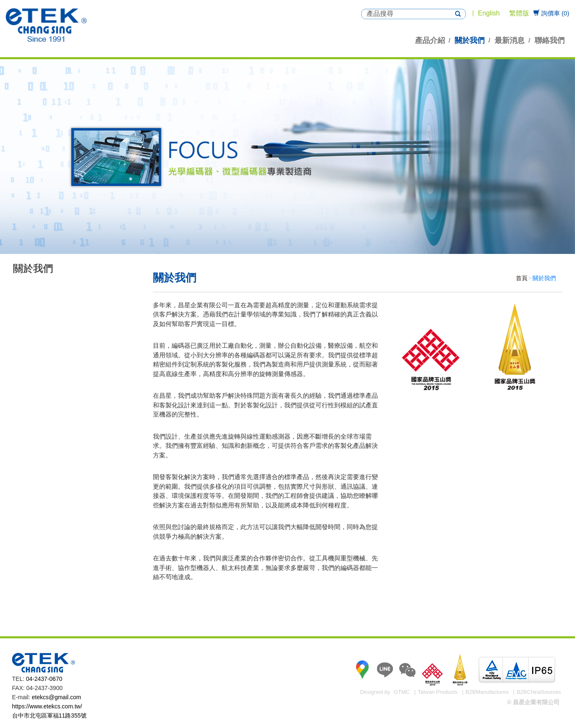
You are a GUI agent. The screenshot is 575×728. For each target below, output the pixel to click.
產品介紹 (430, 40)
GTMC (402, 692)
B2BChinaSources (539, 692)
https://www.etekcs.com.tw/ (47, 706)
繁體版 (519, 13)
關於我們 (470, 40)
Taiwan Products (438, 692)
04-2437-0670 (44, 679)
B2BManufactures (487, 692)
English (489, 13)
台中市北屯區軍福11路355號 (49, 715)
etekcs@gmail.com (56, 697)
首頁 (522, 278)
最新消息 (510, 40)
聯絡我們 (550, 40)
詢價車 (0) (551, 13)
